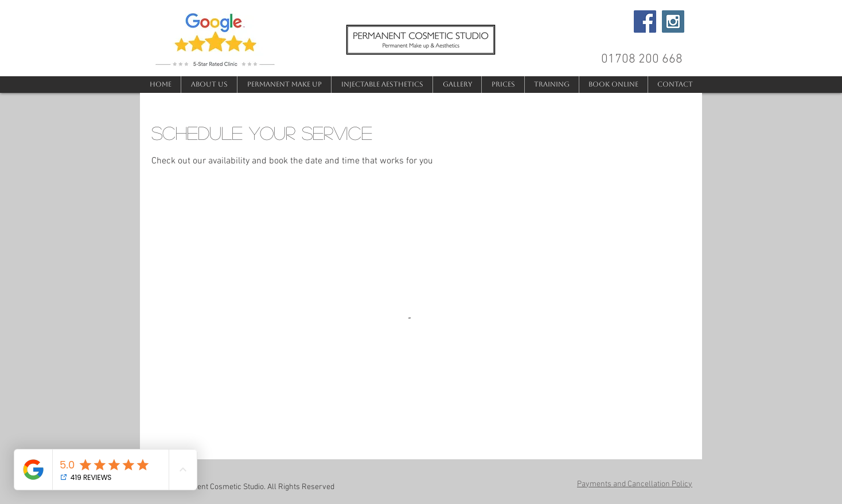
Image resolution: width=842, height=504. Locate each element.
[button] (284, 85)
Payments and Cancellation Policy (635, 484)
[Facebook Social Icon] (645, 22)
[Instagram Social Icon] (673, 22)
